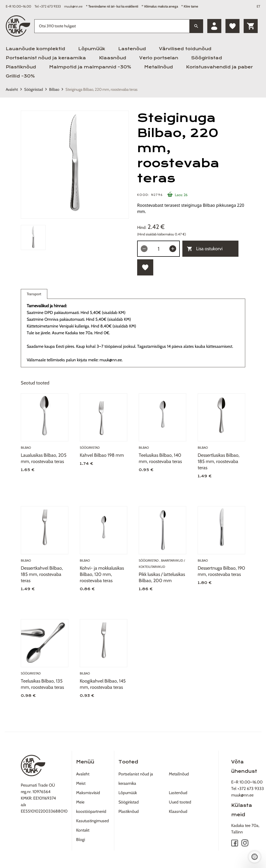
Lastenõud (132, 49)
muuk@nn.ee (73, 6)
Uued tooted (180, 802)
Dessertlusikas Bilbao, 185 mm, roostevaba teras (219, 461)
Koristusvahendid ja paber (219, 67)
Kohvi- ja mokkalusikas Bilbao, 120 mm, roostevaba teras (102, 574)
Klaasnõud (113, 58)
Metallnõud (159, 67)
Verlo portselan (159, 58)
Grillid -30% (20, 76)
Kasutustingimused (92, 821)
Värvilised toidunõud (185, 49)
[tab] (33, 237)
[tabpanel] (75, 165)
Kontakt (83, 830)
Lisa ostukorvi (205, 249)
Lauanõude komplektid (35, 49)
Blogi (81, 840)
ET (258, 6)
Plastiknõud (21, 67)
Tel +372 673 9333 (48, 6)
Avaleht (12, 89)
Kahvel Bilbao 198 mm (102, 455)
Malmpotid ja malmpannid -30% (90, 67)
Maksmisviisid (88, 793)
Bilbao (54, 89)
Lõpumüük (92, 49)
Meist (81, 783)
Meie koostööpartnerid (91, 807)
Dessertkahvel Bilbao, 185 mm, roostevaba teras (42, 574)
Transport (34, 295)
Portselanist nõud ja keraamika (46, 58)
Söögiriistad (207, 58)
